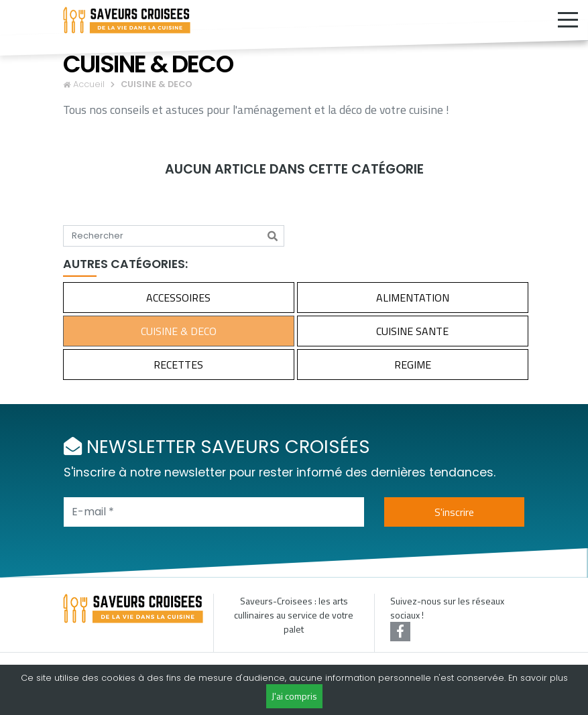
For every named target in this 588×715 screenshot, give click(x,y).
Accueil (89, 84)
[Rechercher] (273, 236)
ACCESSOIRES (178, 298)
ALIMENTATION (413, 298)
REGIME (413, 365)
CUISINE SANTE (412, 331)
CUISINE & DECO (179, 331)
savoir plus (544, 678)
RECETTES (178, 365)
